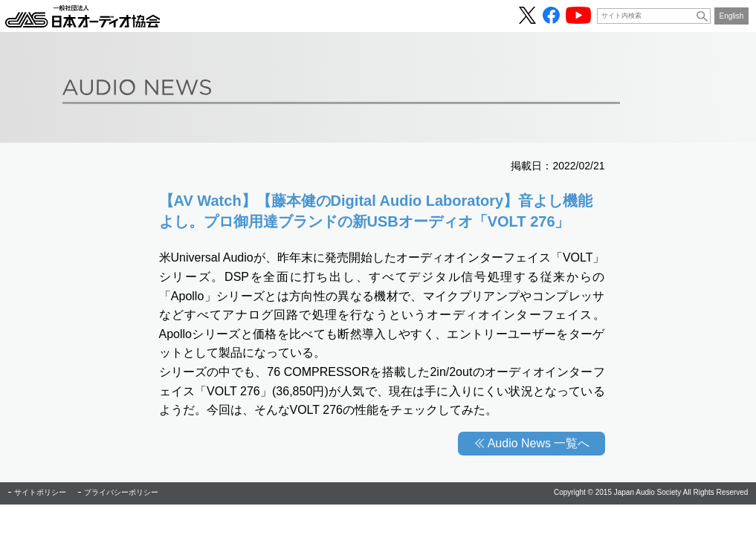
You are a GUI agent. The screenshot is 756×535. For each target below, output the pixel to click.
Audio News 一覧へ (539, 443)
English (732, 16)
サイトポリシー (40, 492)
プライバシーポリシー (121, 492)
